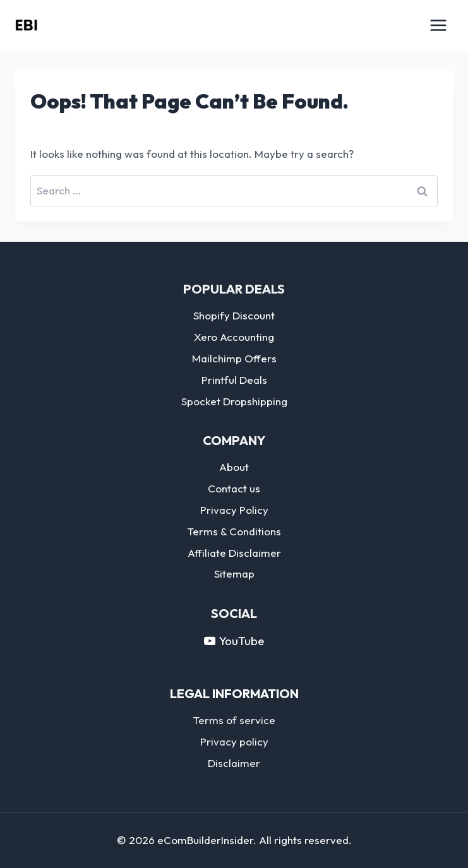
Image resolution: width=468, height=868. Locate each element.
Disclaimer (234, 763)
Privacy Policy (234, 510)
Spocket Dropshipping (234, 401)
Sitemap (234, 574)
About (234, 467)
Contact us (234, 488)
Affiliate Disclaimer (234, 553)
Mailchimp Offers (234, 358)
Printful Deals (234, 380)
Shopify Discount (234, 315)
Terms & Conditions (234, 531)
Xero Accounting (234, 337)
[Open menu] (438, 25)
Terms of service (234, 720)
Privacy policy (234, 741)
